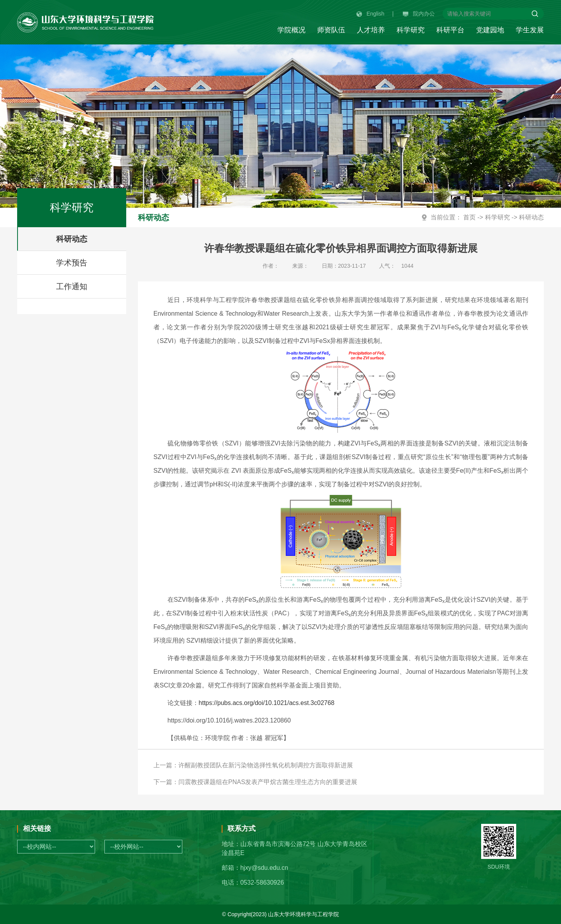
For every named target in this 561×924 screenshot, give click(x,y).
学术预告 (72, 263)
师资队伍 (331, 30)
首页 (469, 217)
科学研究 (411, 30)
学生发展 (530, 30)
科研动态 (72, 239)
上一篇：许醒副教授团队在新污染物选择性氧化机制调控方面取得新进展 (253, 765)
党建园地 (490, 30)
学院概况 (291, 30)
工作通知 (72, 286)
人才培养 (371, 30)
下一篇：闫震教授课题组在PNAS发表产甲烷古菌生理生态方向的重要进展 (256, 782)
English (370, 14)
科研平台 (450, 30)
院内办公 (419, 14)
